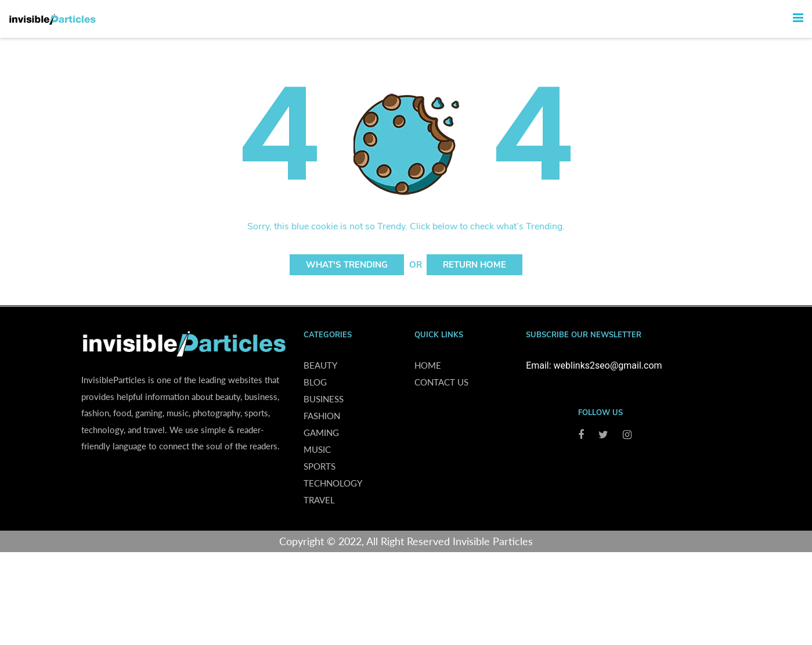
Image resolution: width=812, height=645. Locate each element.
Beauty (320, 365)
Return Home (474, 265)
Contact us (441, 382)
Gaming (321, 433)
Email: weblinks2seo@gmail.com (594, 365)
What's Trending (347, 265)
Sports (320, 466)
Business (324, 399)
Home (428, 365)
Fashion (322, 416)
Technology (333, 483)
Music (317, 449)
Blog (315, 382)
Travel (319, 500)
